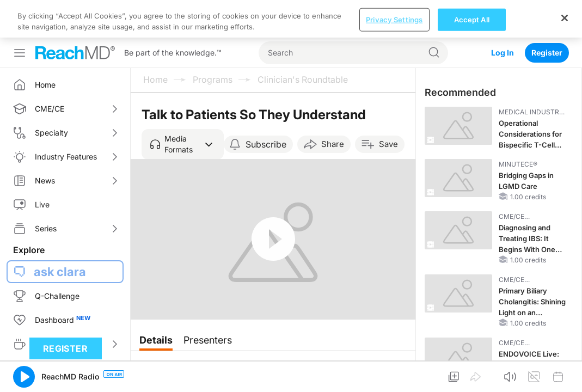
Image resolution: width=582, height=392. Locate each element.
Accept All (472, 374)
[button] (183, 107)
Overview (166, 332)
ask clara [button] (60, 234)
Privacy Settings (394, 374)
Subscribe (266, 107)
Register (547, 15)
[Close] (565, 372)
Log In (503, 15)
